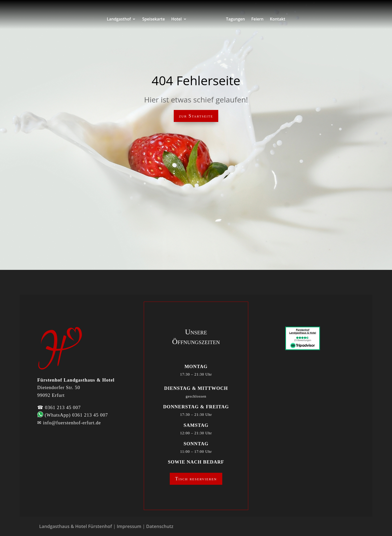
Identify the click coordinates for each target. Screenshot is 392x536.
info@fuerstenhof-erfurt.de (72, 423)
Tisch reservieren (196, 479)
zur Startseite (196, 116)
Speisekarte (153, 19)
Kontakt (277, 19)
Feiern (257, 19)
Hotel (176, 19)
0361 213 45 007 (63, 407)
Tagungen (235, 19)
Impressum (129, 526)
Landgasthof (119, 19)
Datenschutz (160, 526)
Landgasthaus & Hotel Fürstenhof (76, 526)
